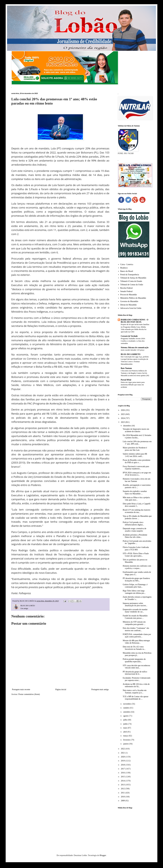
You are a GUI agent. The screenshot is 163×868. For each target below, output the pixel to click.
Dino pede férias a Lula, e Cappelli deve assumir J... (137, 505)
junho (126, 724)
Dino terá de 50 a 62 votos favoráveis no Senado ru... (134, 648)
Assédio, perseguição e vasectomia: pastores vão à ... (137, 486)
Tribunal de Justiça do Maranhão (133, 278)
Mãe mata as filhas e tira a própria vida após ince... (136, 499)
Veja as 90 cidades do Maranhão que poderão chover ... (137, 517)
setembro (127, 712)
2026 (123, 410)
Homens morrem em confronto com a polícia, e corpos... (137, 567)
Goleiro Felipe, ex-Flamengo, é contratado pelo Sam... (135, 586)
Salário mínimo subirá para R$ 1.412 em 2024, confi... (135, 455)
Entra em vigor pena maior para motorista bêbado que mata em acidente (133, 385)
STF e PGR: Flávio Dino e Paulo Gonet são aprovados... (136, 555)
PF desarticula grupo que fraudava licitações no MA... (136, 580)
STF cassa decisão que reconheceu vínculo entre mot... (136, 667)
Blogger (103, 855)
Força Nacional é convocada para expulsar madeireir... (136, 468)
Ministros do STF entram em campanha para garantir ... (134, 623)
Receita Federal (126, 288)
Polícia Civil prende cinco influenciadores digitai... (133, 524)
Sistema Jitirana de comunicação (135, 348)
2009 (123, 801)
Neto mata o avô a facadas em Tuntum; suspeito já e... (135, 692)
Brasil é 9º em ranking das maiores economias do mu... (137, 511)
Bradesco (124, 268)
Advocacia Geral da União (131, 308)
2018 (123, 765)
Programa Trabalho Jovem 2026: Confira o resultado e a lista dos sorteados (133, 341)
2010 (123, 797)
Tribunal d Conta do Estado (131, 281)
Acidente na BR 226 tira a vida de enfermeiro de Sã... (136, 685)
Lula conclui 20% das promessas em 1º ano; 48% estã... (137, 443)
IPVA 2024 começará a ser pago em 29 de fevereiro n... (137, 474)
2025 (123, 414)
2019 (123, 761)
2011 (123, 793)
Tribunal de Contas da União (132, 285)
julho (125, 720)
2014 (123, 781)
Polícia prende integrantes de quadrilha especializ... (134, 660)
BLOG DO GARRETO (131, 354)
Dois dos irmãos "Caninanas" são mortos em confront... (136, 629)
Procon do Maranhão (129, 295)
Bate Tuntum (126, 368)
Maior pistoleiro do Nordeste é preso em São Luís (135, 449)
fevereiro (127, 740)
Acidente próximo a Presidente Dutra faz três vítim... (135, 536)
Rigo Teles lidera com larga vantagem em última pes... (134, 592)
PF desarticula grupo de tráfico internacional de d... (135, 673)
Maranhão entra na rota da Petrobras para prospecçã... (137, 654)
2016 (123, 773)
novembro (127, 704)
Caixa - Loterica (127, 264)
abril (125, 732)
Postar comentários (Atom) (29, 694)
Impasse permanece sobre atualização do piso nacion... (135, 604)
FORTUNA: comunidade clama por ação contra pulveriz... (137, 636)
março (126, 736)
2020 (123, 757)
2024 (123, 418)
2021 (123, 753)
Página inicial (61, 689)
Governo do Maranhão (129, 301)
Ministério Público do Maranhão (133, 298)
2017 (123, 769)
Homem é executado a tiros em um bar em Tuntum (137, 480)
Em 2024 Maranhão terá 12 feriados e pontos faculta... (137, 436)
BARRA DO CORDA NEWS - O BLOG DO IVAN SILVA (135, 321)
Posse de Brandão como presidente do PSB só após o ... (137, 461)
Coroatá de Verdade (129, 336)
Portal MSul (126, 380)
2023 (123, 422)
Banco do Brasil (127, 271)
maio (125, 728)
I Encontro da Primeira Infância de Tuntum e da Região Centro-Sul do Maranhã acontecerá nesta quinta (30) (135, 373)
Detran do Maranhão (129, 305)
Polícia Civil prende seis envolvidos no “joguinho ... (137, 542)
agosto (126, 716)
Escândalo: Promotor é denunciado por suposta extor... (137, 679)
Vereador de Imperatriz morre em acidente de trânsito (136, 430)
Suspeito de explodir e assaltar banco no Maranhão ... (135, 492)
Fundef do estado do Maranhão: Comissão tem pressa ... (135, 617)
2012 (123, 789)
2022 (123, 749)
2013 (123, 785)
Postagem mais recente (21, 689)
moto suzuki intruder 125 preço (133, 350)
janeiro (126, 744)
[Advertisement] (135, 827)
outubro (126, 708)
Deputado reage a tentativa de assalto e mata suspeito (134, 530)
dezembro (127, 426)
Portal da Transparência (130, 275)
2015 (123, 777)
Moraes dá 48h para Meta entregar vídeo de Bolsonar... (136, 642)
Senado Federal (126, 291)
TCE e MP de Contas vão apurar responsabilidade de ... (136, 698)
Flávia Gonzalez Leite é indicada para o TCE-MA (136, 548)
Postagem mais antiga (100, 689)
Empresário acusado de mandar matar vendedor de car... (135, 611)
